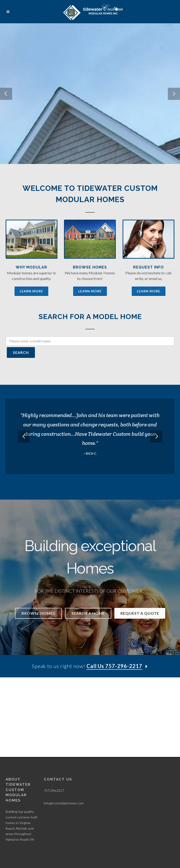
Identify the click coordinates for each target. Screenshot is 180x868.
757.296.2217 (54, 711)
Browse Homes (90, 267)
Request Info (148, 267)
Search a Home (88, 613)
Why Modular (31, 267)
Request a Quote (140, 613)
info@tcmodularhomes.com (64, 724)
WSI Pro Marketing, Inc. (63, 812)
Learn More (31, 291)
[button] (6, 94)
